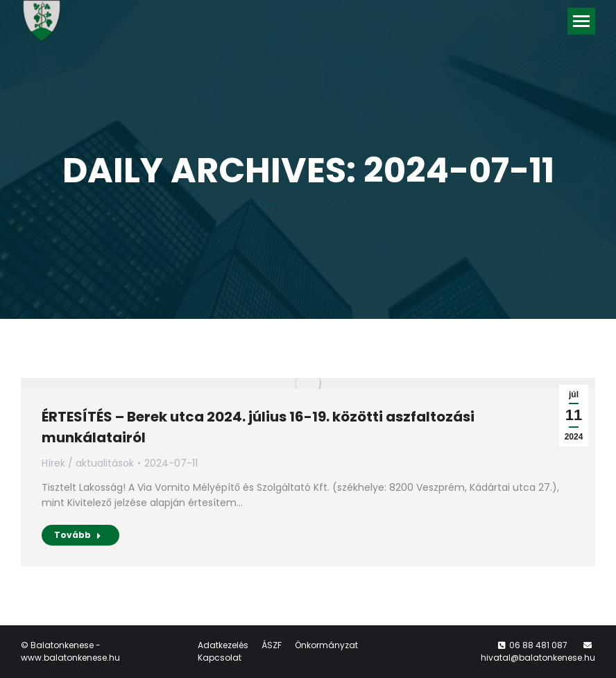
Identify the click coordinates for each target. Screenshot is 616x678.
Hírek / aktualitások (88, 463)
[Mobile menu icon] (581, 21)
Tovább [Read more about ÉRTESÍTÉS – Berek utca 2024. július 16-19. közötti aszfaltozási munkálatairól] (78, 535)
